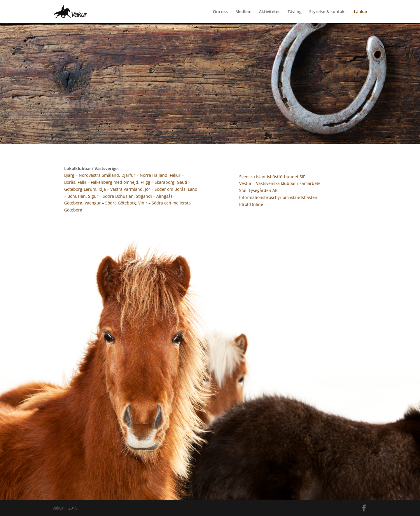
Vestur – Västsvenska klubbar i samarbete (280, 183)
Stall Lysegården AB (258, 190)
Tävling (295, 12)
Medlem (243, 12)
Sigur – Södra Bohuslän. (112, 196)
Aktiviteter (269, 12)
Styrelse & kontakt (328, 12)
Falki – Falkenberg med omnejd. (109, 182)
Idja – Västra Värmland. (122, 189)
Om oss (220, 12)
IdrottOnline (251, 204)
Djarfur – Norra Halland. (145, 175)
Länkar (361, 12)
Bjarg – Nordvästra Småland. (93, 175)
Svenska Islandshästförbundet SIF (272, 177)
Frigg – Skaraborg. (158, 182)
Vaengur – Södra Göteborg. (111, 203)
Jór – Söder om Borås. (166, 189)
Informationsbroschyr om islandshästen (278, 197)
